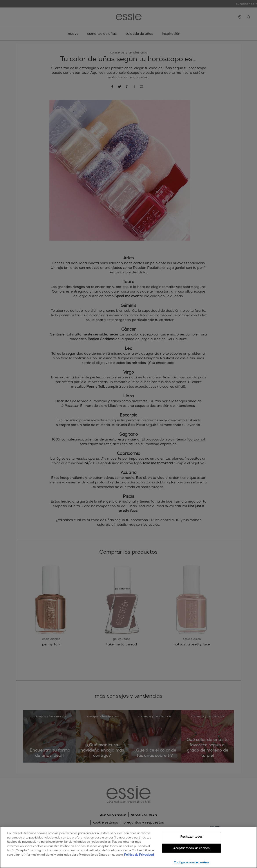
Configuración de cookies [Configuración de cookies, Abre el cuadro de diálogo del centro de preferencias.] (191, 862)
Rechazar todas (191, 837)
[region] (128, 847)
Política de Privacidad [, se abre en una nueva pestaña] (139, 855)
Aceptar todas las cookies (191, 848)
